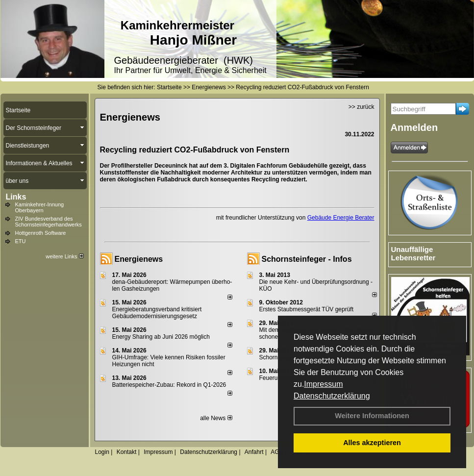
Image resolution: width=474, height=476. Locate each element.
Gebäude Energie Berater (341, 218)
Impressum (323, 384)
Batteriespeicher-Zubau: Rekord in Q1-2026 (169, 385)
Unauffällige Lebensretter (413, 253)
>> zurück (362, 107)
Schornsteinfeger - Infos (307, 259)
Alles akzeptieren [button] (372, 443)
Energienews (139, 259)
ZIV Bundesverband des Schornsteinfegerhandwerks (49, 222)
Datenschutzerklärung (332, 396)
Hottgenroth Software (41, 233)
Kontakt (127, 452)
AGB (277, 452)
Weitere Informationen (372, 416)
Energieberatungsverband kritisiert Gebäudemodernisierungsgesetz (157, 313)
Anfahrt (254, 452)
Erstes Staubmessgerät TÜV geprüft (307, 309)
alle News (216, 418)
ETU (21, 241)
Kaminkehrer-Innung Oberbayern (40, 207)
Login (102, 452)
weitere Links (64, 256)
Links (16, 197)
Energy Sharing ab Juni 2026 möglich (161, 337)
